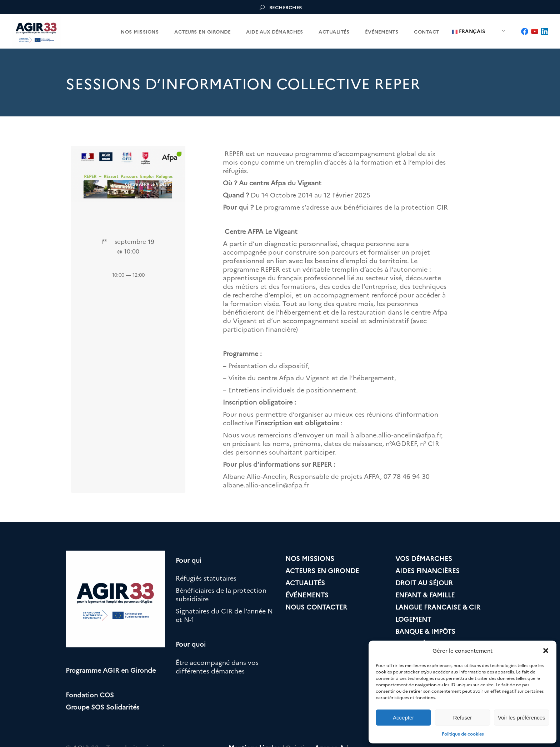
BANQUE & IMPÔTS (425, 631)
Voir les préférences (522, 718)
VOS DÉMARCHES (424, 558)
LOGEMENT (413, 619)
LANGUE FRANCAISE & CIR (438, 607)
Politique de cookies (463, 734)
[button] (546, 651)
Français (469, 31)
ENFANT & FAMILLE (425, 595)
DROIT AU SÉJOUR (424, 583)
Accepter (403, 718)
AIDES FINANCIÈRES (427, 570)
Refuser (463, 718)
